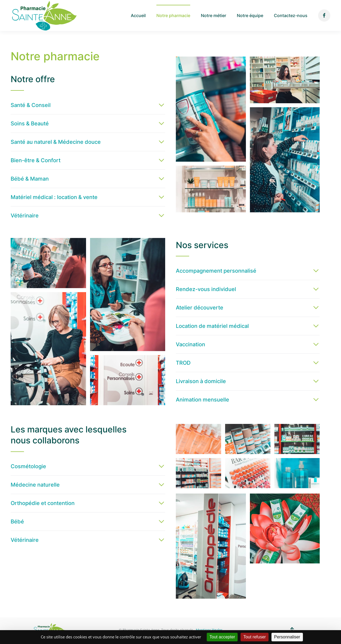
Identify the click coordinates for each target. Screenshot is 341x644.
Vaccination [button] (190, 344)
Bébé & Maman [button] (30, 179)
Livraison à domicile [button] (201, 381)
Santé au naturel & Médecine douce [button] (56, 142)
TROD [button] (183, 363)
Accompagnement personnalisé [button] (216, 271)
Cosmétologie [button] (28, 466)
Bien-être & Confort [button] (36, 160)
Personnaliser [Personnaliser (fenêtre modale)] (287, 637)
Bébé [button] (17, 522)
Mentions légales (209, 630)
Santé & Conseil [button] (31, 105)
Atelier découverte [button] (200, 308)
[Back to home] (44, 15)
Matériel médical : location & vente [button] (54, 197)
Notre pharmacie (173, 15)
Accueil (138, 15)
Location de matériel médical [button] (212, 326)
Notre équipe (250, 15)
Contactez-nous (291, 15)
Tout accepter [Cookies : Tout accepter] (222, 637)
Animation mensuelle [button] (202, 400)
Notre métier (214, 15)
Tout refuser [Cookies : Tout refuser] (254, 637)
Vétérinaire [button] (25, 216)
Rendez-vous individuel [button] (206, 289)
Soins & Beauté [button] (30, 124)
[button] (211, 109)
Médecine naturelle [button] (35, 485)
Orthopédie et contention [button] (43, 503)
